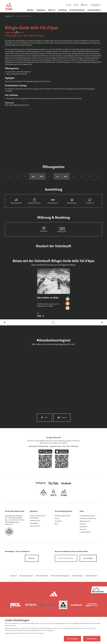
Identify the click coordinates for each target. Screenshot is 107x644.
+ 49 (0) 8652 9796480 (15, 518)
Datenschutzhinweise (42, 576)
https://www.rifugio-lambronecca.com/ (17, 105)
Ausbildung (62, 10)
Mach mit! (32, 558)
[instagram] (41, 485)
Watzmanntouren (85, 521)
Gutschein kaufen (35, 526)
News (56, 524)
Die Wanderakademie (77, 10)
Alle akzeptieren (92, 639)
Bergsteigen (41, 10)
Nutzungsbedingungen (26, 576)
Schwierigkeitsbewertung (87, 516)
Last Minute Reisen (85, 532)
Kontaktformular (35, 521)
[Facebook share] (44, 418)
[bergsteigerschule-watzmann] (64, 495)
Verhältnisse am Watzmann (88, 518)
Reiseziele (83, 524)
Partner (57, 518)
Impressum (13, 576)
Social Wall (58, 521)
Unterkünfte (8, 16)
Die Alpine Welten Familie (62, 516)
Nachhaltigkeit (34, 523)
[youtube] (54, 485)
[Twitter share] (62, 418)
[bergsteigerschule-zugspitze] (54, 495)
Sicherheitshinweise (91, 576)
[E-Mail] (66, 558)
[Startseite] (9, 7)
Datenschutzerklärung (38, 633)
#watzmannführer (94, 10)
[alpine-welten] (43, 495)
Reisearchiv (83, 529)
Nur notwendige (72, 639)
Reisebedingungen (77, 576)
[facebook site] (66, 485)
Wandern (30, 10)
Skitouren (52, 10)
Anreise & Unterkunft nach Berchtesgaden (38, 517)
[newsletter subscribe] (88, 558)
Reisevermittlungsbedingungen (60, 576)
